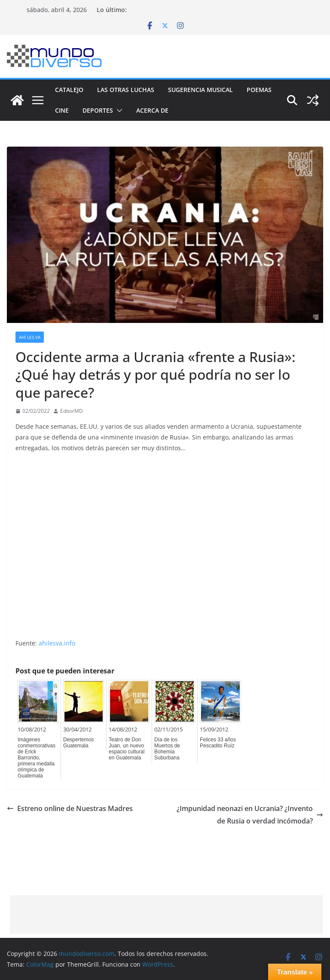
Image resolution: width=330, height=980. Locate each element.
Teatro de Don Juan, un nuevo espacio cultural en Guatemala (127, 749)
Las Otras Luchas (126, 90)
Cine (62, 110)
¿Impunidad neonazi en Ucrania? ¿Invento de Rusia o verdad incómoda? (250, 815)
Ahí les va (30, 337)
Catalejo (69, 90)
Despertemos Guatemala (78, 743)
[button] (118, 111)
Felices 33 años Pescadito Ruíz (218, 743)
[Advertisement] (166, 915)
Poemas (259, 90)
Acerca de (152, 110)
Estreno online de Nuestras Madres (70, 808)
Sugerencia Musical (200, 90)
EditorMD (72, 411)
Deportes (98, 110)
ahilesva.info (57, 643)
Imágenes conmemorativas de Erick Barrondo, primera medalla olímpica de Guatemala (37, 758)
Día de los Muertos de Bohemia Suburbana (167, 749)
